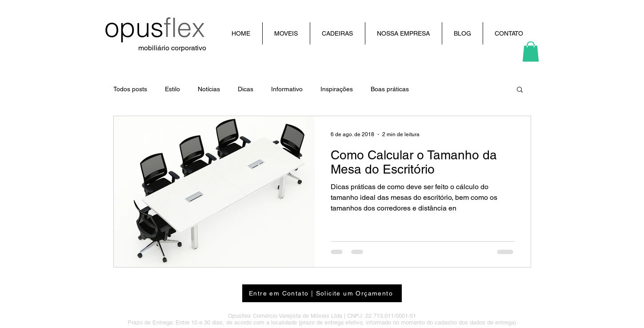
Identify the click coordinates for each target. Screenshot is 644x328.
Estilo (172, 89)
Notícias (209, 89)
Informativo (287, 89)
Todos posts (130, 89)
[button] (531, 51)
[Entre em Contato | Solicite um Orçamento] (322, 293)
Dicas (246, 89)
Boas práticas (390, 89)
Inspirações (337, 89)
